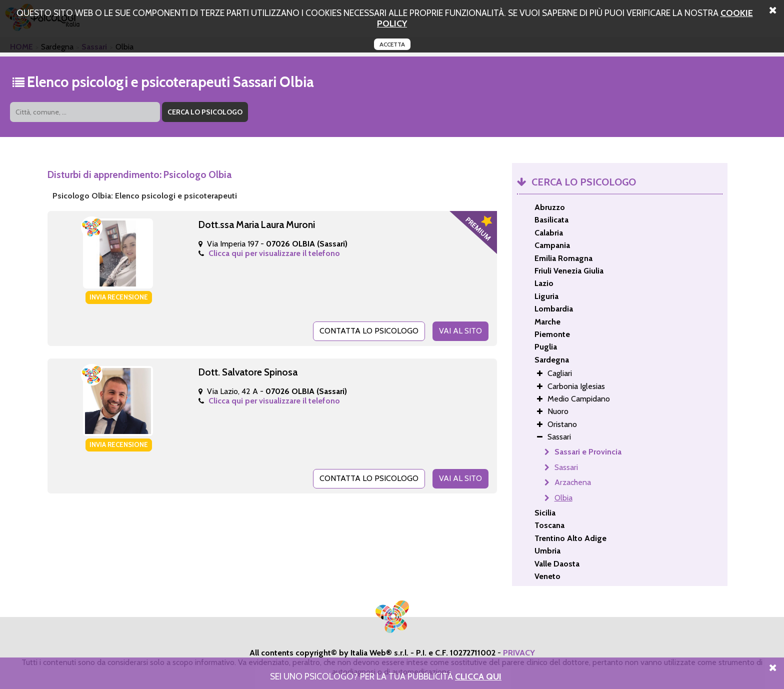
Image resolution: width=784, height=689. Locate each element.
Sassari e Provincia (588, 452)
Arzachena (573, 482)
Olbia (563, 498)
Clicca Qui (478, 676)
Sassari (566, 467)
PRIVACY (519, 653)
